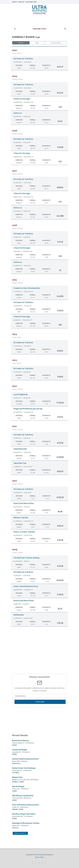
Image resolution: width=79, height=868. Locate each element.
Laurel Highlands (21, 394)
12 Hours (15, 828)
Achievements (56, 43)
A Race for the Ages (22, 99)
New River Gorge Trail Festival (24, 814)
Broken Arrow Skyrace (21, 741)
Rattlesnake (19, 615)
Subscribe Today (39, 29)
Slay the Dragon (18, 786)
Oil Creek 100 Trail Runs (23, 59)
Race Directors (31, 2)
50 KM (14, 754)
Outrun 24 (18, 113)
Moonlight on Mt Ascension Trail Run (26, 823)
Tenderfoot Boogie (20, 750)
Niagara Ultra (17, 777)
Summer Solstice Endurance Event (25, 759)
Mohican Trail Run (21, 518)
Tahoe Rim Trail (20, 463)
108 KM (15, 809)
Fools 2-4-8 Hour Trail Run (24, 532)
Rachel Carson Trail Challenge (24, 768)
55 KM (21, 809)
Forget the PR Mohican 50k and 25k (28, 409)
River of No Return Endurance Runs (26, 805)
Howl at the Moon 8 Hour (24, 503)
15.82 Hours (16, 763)
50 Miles (15, 782)
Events (15, 2)
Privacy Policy (40, 857)
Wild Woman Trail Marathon (23, 796)
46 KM (14, 745)
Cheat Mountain (20, 449)
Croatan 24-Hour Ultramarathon (27, 288)
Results (21, 2)
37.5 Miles (16, 773)
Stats (37, 43)
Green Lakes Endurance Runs (26, 586)
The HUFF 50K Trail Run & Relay (26, 558)
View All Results (20, 833)
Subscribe (40, 702)
